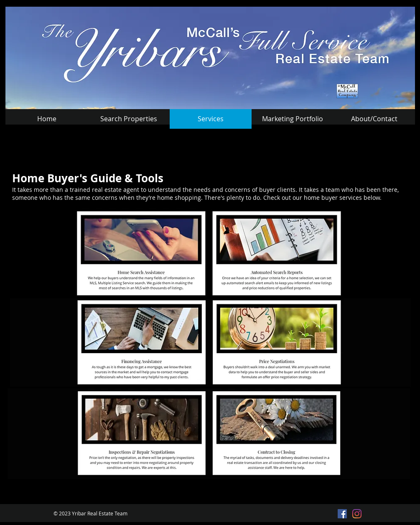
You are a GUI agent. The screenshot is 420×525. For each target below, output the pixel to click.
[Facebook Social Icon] (342, 514)
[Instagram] (357, 514)
